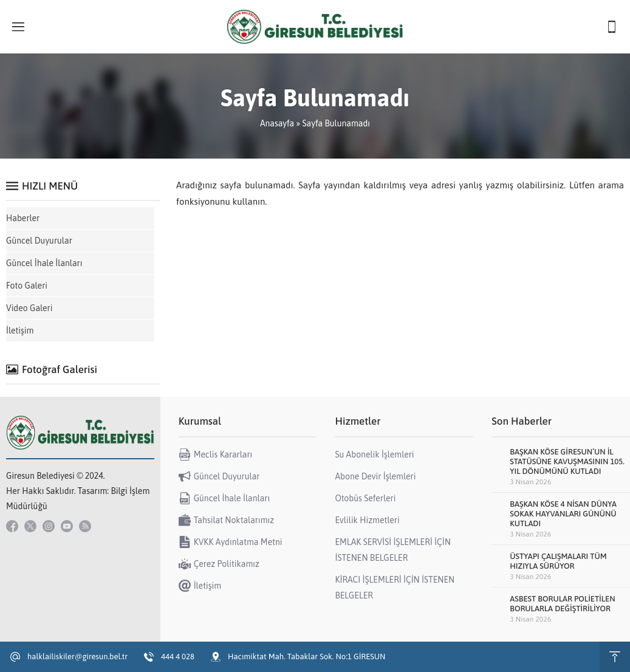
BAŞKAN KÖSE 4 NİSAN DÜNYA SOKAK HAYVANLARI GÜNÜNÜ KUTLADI (563, 514)
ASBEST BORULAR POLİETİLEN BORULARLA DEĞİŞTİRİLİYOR (562, 604)
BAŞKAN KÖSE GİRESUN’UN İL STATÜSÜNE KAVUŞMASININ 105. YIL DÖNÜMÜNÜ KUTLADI (567, 461)
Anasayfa (277, 123)
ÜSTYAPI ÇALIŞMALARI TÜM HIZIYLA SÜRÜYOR (558, 561)
